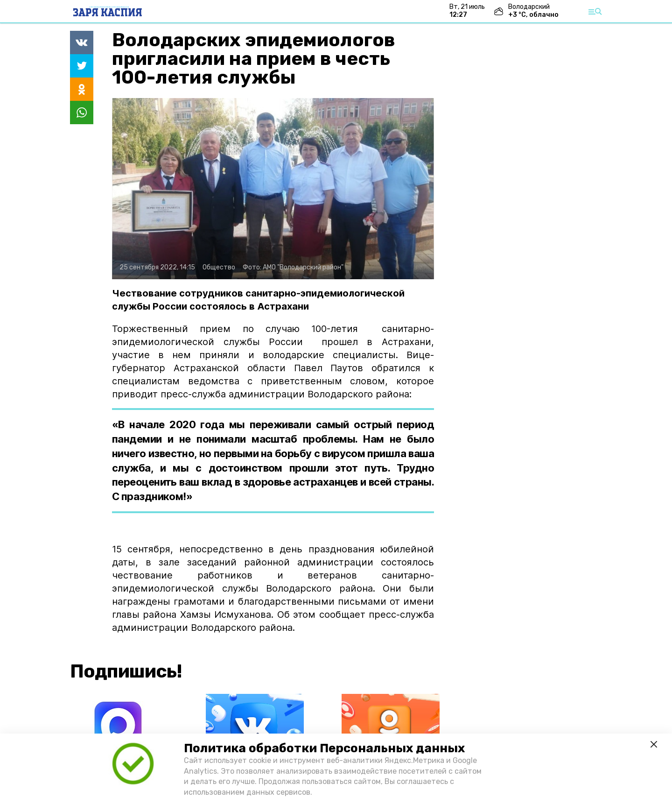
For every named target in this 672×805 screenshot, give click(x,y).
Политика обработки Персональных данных (324, 748)
